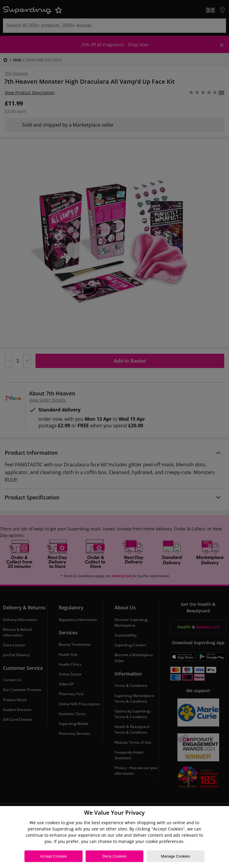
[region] (114, 837)
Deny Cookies (115, 856)
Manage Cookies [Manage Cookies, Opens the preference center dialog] (176, 856)
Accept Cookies (53, 856)
